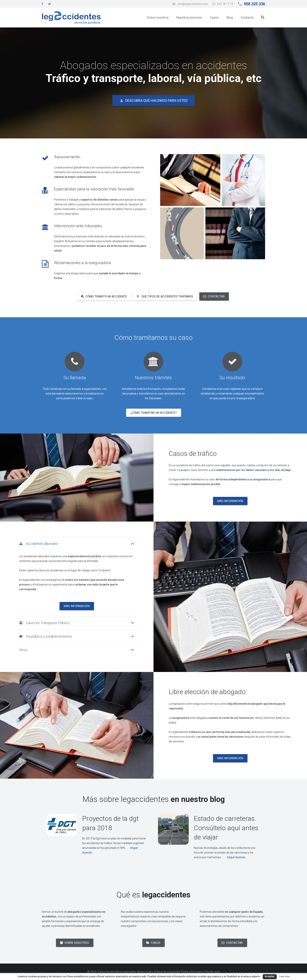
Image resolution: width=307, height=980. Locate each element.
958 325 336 (254, 4)
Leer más (284, 976)
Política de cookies (192, 972)
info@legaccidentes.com (193, 4)
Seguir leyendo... (237, 857)
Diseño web (213, 972)
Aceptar (270, 976)
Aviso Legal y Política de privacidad (159, 972)
